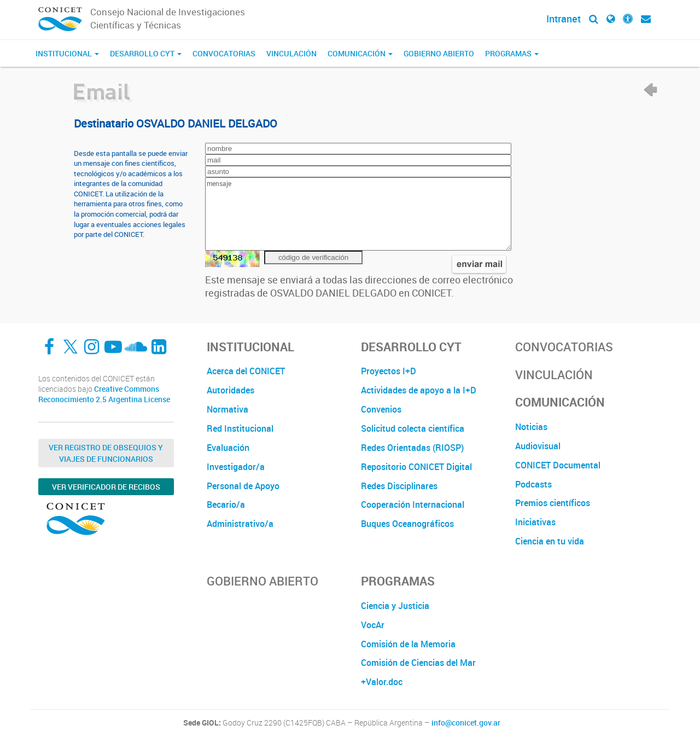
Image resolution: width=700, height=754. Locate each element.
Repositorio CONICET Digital (416, 467)
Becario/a (226, 504)
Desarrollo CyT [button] (146, 53)
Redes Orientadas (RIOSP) (412, 448)
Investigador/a (236, 467)
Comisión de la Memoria (408, 644)
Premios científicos (553, 503)
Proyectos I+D (389, 371)
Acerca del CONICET (246, 371)
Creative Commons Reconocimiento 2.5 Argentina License (104, 394)
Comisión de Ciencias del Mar (418, 663)
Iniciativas (535, 522)
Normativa (227, 409)
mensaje (358, 214)
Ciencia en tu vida (550, 541)
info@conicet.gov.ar (466, 723)
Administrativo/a (240, 524)
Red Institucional (240, 428)
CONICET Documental (558, 465)
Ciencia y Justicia (395, 606)
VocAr (373, 625)
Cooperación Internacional (413, 504)
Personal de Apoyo (243, 486)
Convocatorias (224, 53)
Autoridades (231, 390)
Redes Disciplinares (399, 486)
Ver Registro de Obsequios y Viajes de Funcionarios (106, 453)
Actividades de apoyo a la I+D (419, 390)
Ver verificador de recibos (106, 487)
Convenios (381, 409)
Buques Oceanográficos (407, 524)
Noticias (531, 427)
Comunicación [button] (360, 53)
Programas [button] (512, 53)
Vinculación (291, 53)
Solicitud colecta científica (413, 428)
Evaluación (228, 448)
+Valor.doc (382, 682)
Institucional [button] (67, 53)
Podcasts (533, 484)
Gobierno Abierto (439, 53)
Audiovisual (538, 446)
